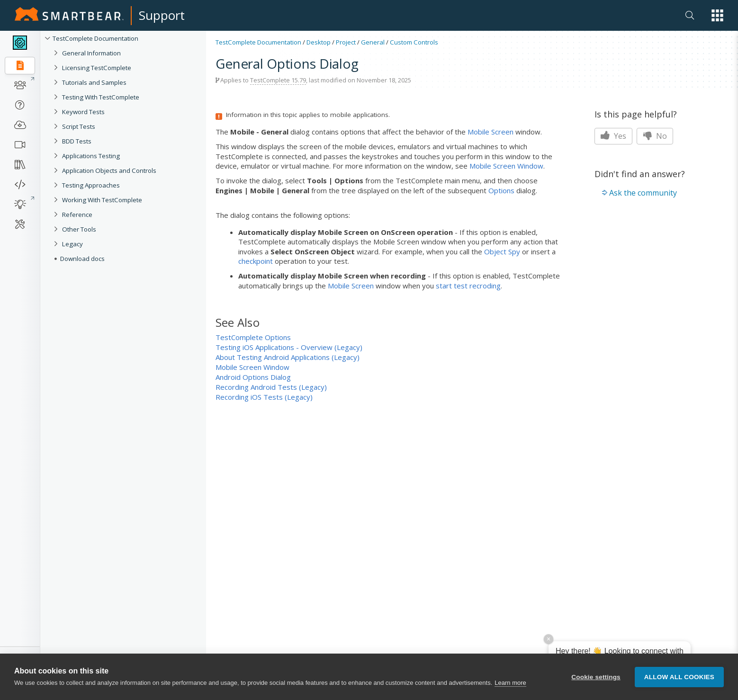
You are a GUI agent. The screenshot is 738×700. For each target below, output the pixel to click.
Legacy (72, 244)
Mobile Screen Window (506, 166)
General (373, 42)
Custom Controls (414, 42)
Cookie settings (596, 677)
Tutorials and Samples (94, 82)
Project (346, 42)
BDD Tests (77, 141)
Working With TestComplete (102, 200)
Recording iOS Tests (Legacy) (264, 397)
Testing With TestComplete (101, 97)
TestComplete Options (253, 337)
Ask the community (643, 193)
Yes (613, 136)
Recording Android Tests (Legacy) (271, 387)
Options (501, 190)
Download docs (82, 259)
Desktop (319, 42)
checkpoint (256, 261)
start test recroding (468, 286)
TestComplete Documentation (95, 38)
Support (162, 15)
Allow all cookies (679, 677)
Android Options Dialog (253, 377)
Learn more (510, 683)
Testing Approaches (91, 185)
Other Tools (79, 229)
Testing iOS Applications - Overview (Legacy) (289, 347)
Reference (77, 215)
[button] (717, 15)
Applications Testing (91, 156)
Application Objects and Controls (109, 171)
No (655, 136)
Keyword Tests (83, 112)
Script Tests (79, 126)
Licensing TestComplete (97, 68)
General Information (91, 53)
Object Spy (502, 251)
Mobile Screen (490, 132)
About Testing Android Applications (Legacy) (288, 357)
